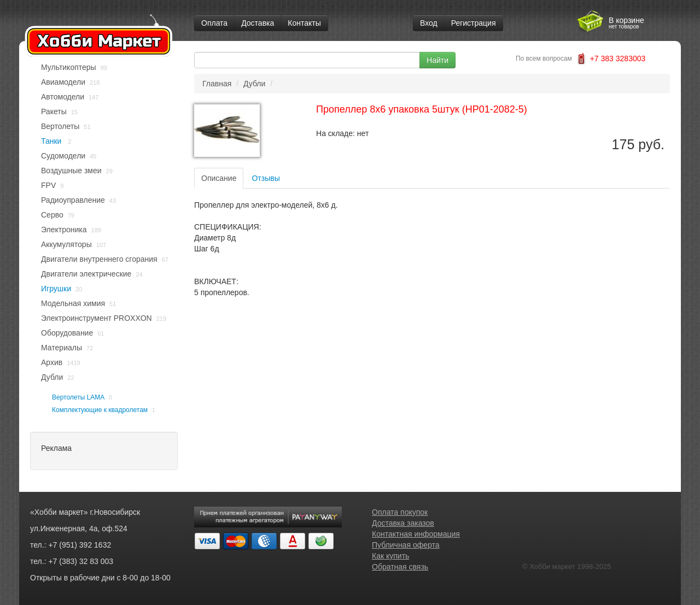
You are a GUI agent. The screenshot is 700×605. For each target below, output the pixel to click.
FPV (48, 185)
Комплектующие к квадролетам (100, 410)
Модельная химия (73, 303)
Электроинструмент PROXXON (97, 318)
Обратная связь (400, 567)
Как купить (390, 556)
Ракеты (54, 111)
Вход (429, 23)
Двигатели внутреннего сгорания (99, 259)
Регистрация (474, 23)
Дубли (52, 377)
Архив (52, 362)
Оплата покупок (400, 512)
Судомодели (63, 156)
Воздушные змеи (71, 171)
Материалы (62, 348)
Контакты (304, 23)
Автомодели (63, 97)
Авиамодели (63, 82)
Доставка (258, 23)
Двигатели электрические (86, 274)
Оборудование (67, 333)
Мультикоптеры (69, 67)
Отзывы (266, 178)
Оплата (214, 23)
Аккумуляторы (66, 244)
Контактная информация (416, 534)
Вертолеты (60, 126)
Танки (52, 141)
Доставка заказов (403, 523)
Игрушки (56, 289)
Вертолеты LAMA (78, 397)
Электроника (64, 230)
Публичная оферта (406, 545)
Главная (217, 84)
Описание (219, 178)
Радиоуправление (73, 200)
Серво (52, 215)
